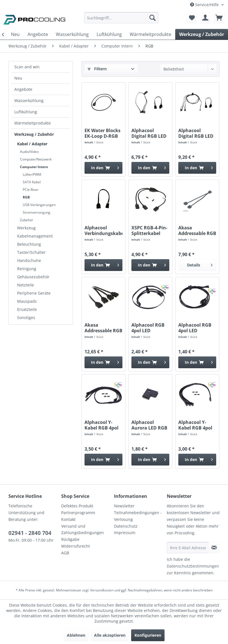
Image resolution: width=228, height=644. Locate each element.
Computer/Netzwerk (36, 159)
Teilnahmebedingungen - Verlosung (138, 516)
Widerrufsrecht (76, 546)
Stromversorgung (37, 212)
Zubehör (27, 220)
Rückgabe (70, 539)
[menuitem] (121, 20)
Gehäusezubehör (33, 277)
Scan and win (27, 67)
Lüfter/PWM (32, 174)
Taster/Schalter (31, 252)
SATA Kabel (32, 182)
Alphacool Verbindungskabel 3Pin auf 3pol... (103, 231)
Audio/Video (29, 152)
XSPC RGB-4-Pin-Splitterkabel (149, 231)
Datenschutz (126, 526)
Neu (18, 78)
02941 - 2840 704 (30, 533)
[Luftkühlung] (109, 34)
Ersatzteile (27, 309)
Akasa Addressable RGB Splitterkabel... (103, 328)
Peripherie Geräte (34, 293)
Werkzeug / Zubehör (34, 134)
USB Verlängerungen (39, 205)
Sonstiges (26, 318)
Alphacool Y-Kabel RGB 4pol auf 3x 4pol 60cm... (102, 425)
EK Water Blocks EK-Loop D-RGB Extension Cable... (102, 133)
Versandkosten (102, 590)
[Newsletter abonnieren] (214, 548)
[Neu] (15, 34)
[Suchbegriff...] (121, 18)
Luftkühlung (26, 112)
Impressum (125, 533)
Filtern (97, 69)
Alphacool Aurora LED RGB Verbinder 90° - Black (149, 425)
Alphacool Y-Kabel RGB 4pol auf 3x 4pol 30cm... (195, 425)
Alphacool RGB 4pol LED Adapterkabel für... (148, 328)
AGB (65, 553)
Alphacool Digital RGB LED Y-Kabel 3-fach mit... (149, 133)
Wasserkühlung (29, 100)
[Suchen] (152, 18)
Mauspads (27, 301)
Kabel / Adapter (32, 144)
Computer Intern (34, 167)
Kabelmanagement (35, 236)
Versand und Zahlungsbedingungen (83, 529)
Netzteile (26, 285)
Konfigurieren (148, 635)
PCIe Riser (31, 190)
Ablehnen (76, 635)
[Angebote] (38, 34)
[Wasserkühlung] (72, 34)
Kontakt (68, 519)
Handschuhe (29, 260)
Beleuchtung (29, 244)
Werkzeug (26, 228)
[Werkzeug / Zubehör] (202, 34)
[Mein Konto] (205, 18)
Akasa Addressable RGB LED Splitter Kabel (197, 231)
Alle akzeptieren (110, 635)
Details (200, 264)
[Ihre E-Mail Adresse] (188, 548)
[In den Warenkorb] (103, 168)
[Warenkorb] (219, 18)
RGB (26, 197)
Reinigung (27, 269)
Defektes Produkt (77, 506)
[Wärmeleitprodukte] (151, 34)
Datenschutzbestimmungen (193, 566)
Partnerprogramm (78, 513)
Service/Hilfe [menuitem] (205, 5)
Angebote (23, 89)
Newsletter (124, 506)
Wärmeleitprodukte (33, 123)
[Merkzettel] (191, 18)
